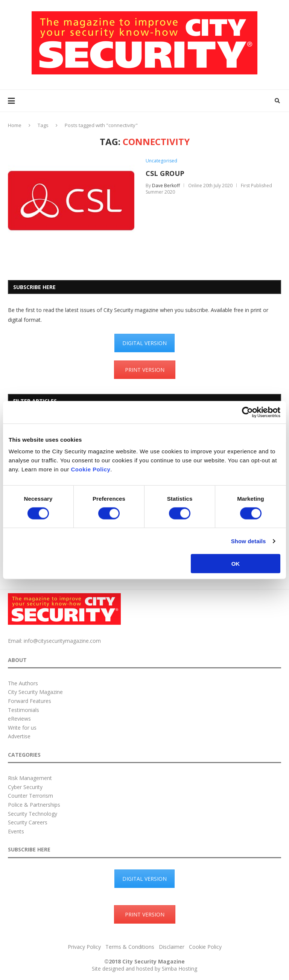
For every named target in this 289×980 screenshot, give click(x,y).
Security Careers (28, 822)
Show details (249, 541)
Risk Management (30, 778)
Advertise (19, 736)
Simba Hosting (179, 969)
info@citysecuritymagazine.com (62, 641)
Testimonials (24, 710)
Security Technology (33, 814)
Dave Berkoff (166, 186)
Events (16, 831)
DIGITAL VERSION (144, 343)
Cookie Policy (91, 469)
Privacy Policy (84, 947)
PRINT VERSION (145, 370)
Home (15, 125)
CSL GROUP (165, 173)
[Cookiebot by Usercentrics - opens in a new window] (247, 412)
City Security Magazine (35, 692)
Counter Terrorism (30, 796)
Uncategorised (161, 161)
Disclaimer (172, 947)
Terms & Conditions (130, 947)
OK (236, 564)
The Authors (23, 683)
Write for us (22, 728)
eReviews (19, 719)
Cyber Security (25, 787)
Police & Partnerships (34, 805)
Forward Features (30, 701)
